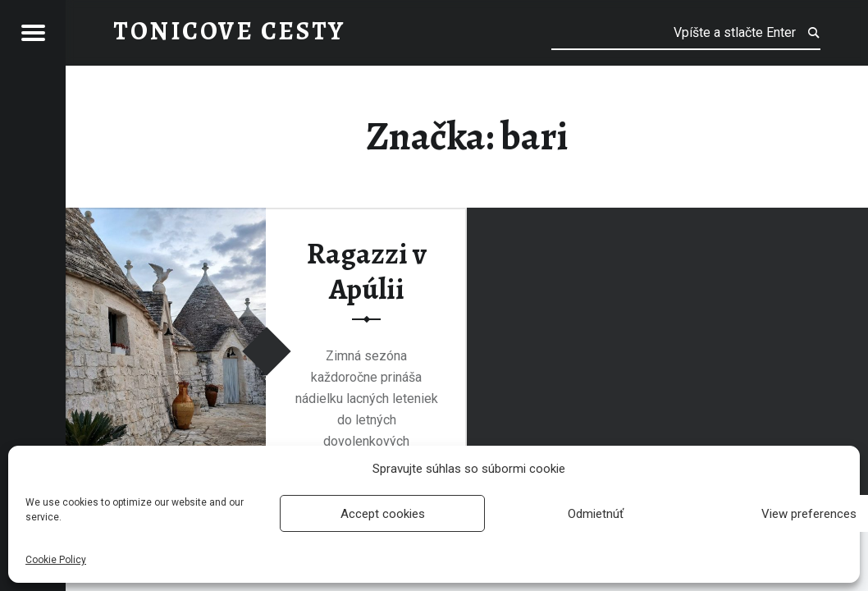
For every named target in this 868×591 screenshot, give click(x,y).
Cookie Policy (56, 560)
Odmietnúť (596, 514)
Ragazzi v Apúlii (367, 271)
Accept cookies (383, 514)
